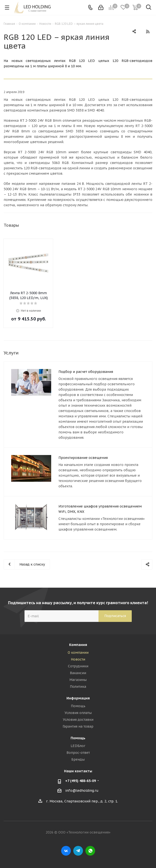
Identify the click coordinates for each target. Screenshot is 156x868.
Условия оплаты (78, 713)
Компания (78, 645)
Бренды (78, 759)
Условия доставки (78, 720)
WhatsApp (90, 851)
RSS (148, 32)
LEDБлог (78, 746)
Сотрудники (78, 666)
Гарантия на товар (78, 726)
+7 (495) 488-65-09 (81, 781)
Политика (78, 687)
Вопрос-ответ (78, 753)
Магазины (78, 680)
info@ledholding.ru (82, 791)
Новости (78, 659)
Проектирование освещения (83, 458)
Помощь (78, 706)
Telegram (78, 851)
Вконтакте (66, 851)
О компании (78, 653)
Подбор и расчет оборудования (86, 372)
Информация (78, 698)
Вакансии (78, 673)
